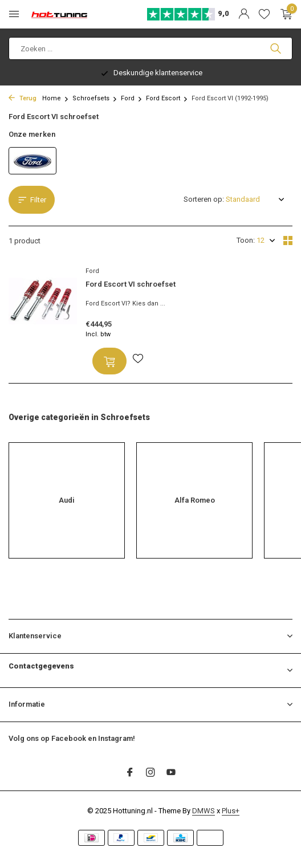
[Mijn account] (244, 14)
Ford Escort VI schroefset (131, 284)
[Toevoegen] (109, 361)
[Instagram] (150, 773)
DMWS (204, 811)
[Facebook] (130, 773)
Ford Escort (167, 98)
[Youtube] (171, 773)
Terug (23, 98)
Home (56, 98)
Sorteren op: (204, 199)
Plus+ (231, 811)
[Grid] (288, 241)
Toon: (246, 240)
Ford (132, 98)
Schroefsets (95, 98)
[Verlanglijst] (264, 14)
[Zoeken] (150, 48)
